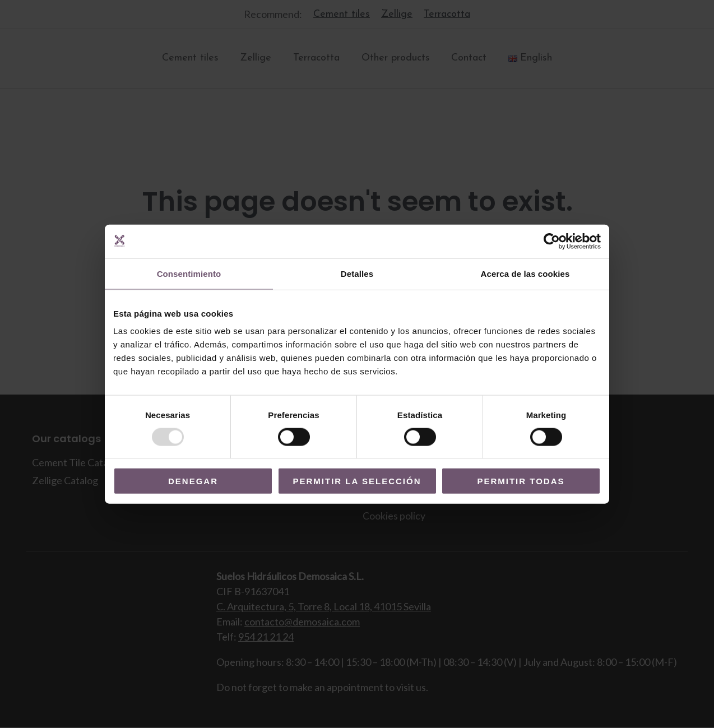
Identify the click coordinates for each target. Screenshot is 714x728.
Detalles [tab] (357, 273)
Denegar (193, 481)
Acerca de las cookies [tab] (525, 273)
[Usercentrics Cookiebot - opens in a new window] (552, 241)
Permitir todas (521, 481)
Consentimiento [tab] (189, 273)
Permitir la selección (357, 481)
